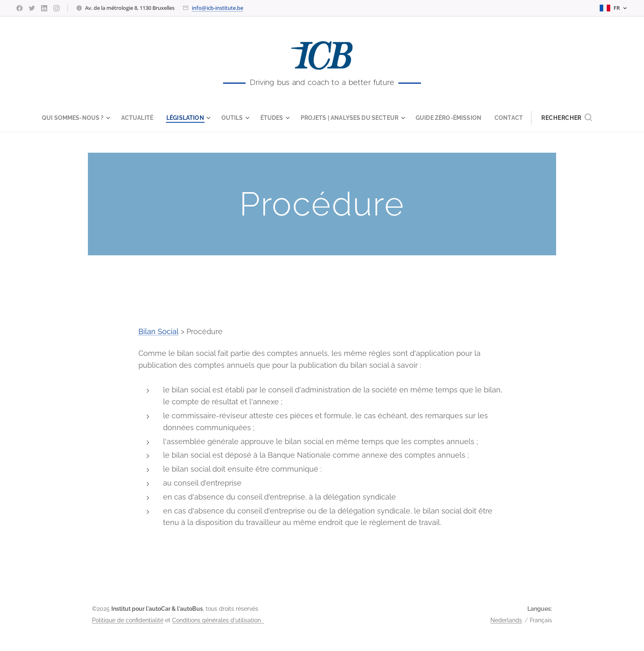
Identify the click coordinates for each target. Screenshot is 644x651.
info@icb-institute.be (217, 8)
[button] (577, 118)
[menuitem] (69, 118)
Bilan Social (159, 331)
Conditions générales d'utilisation (218, 620)
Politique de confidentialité (128, 620)
